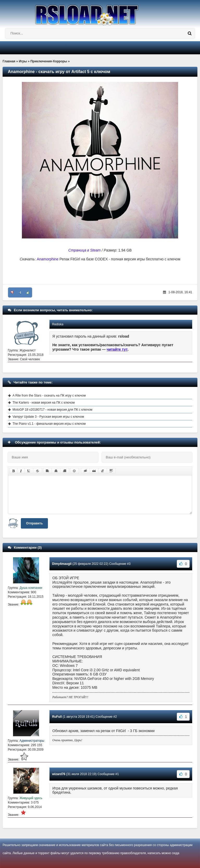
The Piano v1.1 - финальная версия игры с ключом (49, 424)
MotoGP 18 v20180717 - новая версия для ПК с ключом (52, 410)
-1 (20, 292)
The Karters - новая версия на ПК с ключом (44, 403)
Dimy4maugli (62, 564)
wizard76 (59, 774)
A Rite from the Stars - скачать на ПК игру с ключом (49, 396)
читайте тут (117, 349)
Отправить (34, 523)
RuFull (57, 717)
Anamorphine (48, 259)
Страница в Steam (84, 250)
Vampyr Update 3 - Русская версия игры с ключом (48, 417)
